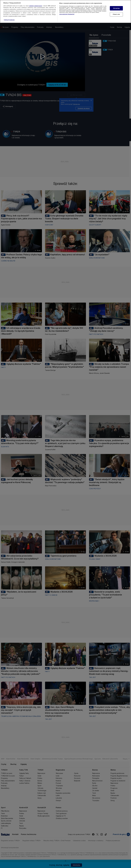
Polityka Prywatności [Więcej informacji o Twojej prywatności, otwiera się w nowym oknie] (9, 20)
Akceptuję (116, 8)
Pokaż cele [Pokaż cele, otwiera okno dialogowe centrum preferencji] (116, 14)
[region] (65, 11)
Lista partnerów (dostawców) (67, 14)
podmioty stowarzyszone (36, 6)
